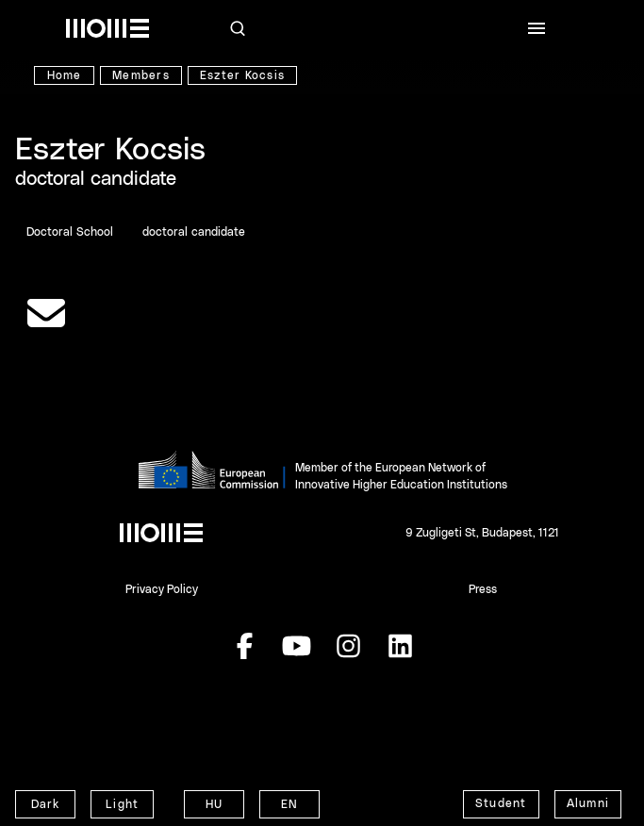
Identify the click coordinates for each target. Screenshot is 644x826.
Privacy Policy (162, 589)
